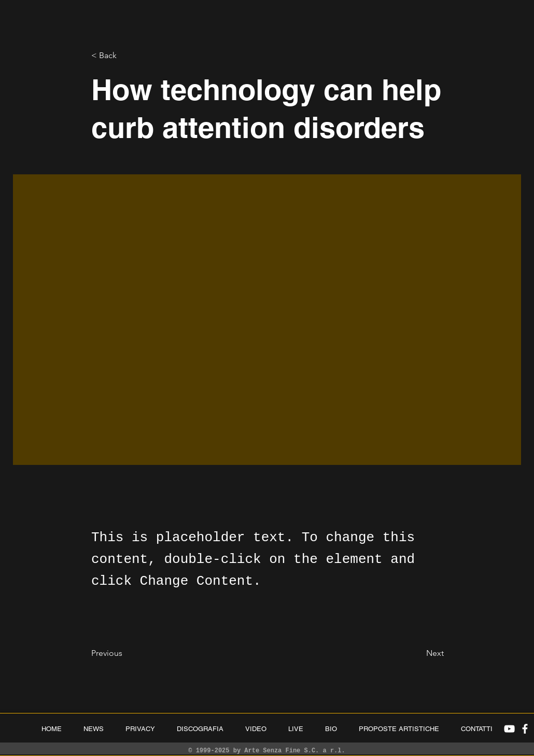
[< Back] (125, 56)
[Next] (418, 653)
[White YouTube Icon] (509, 729)
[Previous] (125, 653)
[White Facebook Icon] (525, 729)
